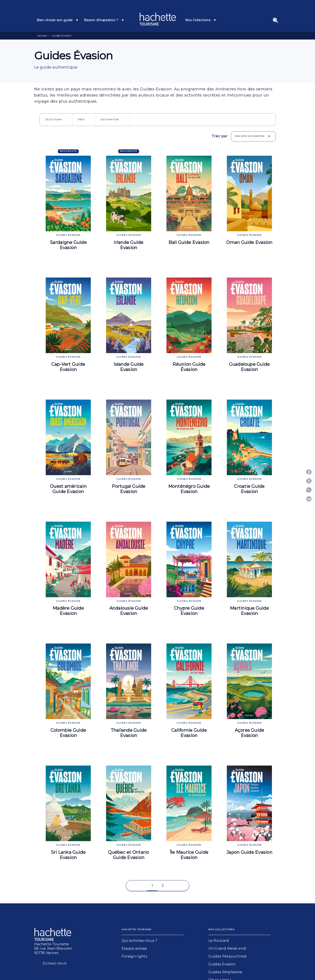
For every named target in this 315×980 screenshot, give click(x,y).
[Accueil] (158, 19)
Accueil (42, 35)
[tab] (58, 20)
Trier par (220, 136)
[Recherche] (275, 20)
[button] (56, 120)
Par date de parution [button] (250, 136)
